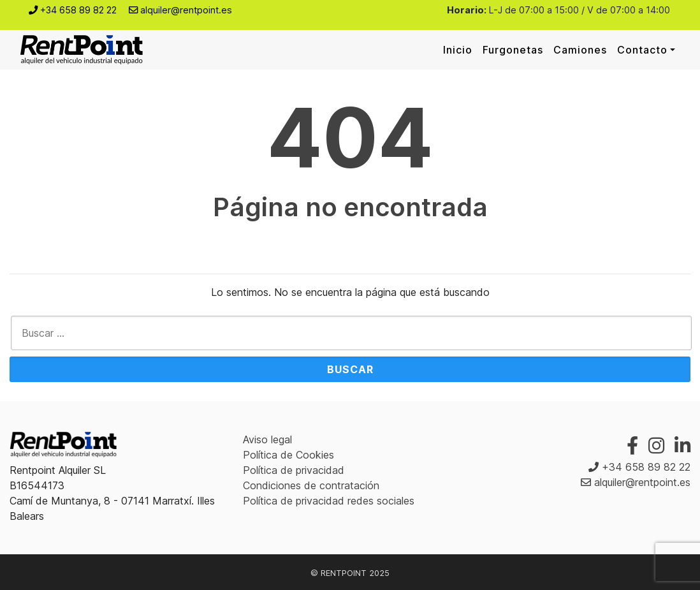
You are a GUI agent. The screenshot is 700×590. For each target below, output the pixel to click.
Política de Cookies (288, 455)
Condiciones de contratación (311, 485)
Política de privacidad (294, 470)
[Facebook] (632, 446)
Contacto (642, 50)
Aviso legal (267, 439)
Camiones (580, 50)
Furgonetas (513, 50)
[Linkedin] (682, 446)
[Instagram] (656, 446)
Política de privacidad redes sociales (329, 501)
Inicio (458, 50)
